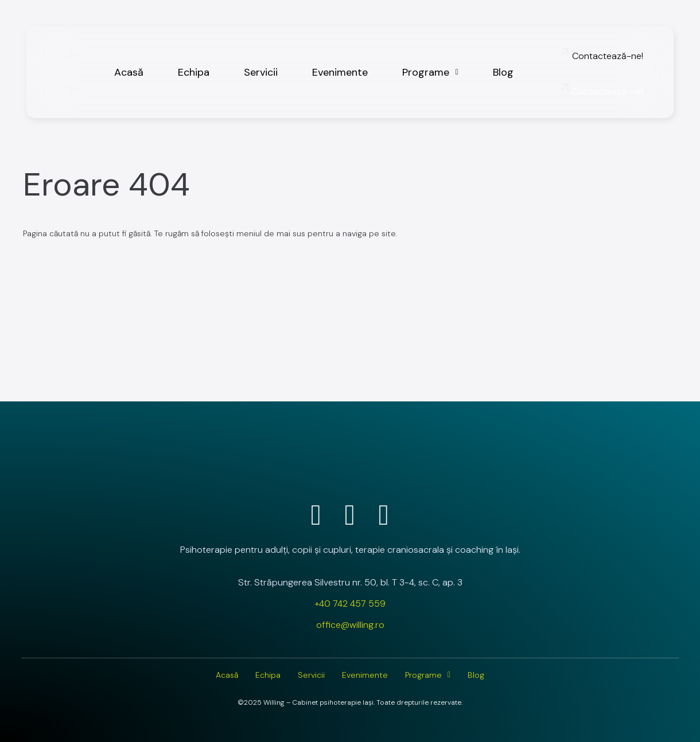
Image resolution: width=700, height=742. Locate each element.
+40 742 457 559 (350, 604)
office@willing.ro (350, 625)
